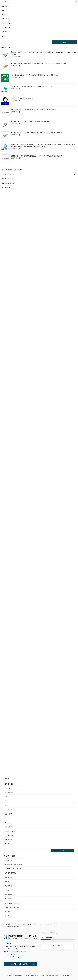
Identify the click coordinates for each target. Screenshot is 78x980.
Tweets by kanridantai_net (49, 933)
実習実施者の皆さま (8, 183)
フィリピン (8, 810)
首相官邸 (8, 912)
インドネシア (9, 792)
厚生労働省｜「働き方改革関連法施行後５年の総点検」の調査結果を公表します (36, 156)
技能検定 (8, 778)
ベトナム (8, 788)
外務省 (7, 890)
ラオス (7, 844)
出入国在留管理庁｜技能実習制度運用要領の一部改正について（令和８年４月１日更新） (39, 64)
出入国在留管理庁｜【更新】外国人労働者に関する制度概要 (30, 121)
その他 (7, 916)
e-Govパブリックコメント (13, 869)
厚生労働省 (8, 877)
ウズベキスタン (10, 835)
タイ (6, 801)
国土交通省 (8, 899)
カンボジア (8, 814)
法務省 (7, 882)
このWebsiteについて (12, 927)
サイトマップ (38, 924)
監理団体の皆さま (7, 179)
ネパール (8, 818)
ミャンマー (8, 797)
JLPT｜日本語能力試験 (12, 907)
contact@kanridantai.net (18, 951)
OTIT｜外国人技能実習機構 (13, 864)
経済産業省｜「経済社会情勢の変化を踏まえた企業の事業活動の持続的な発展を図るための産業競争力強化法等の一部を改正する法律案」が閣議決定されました (44, 145)
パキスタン (8, 840)
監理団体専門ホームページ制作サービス (18, 924)
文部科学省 (8, 860)
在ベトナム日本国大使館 (12, 903)
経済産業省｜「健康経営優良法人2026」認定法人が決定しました (32, 87)
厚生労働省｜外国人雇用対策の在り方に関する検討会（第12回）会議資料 (34, 110)
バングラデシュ (10, 831)
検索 (62, 851)
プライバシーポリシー (53, 924)
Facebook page (57, 945)
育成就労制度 (6, 188)
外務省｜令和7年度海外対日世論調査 (23, 98)
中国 (6, 805)
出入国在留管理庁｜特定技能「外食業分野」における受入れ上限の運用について (36, 133)
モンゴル (8, 822)
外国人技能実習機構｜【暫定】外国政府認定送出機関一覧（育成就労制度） (35, 75)
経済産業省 (8, 886)
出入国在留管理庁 (10, 873)
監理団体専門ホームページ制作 (12, 170)
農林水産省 (8, 894)
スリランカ (8, 827)
